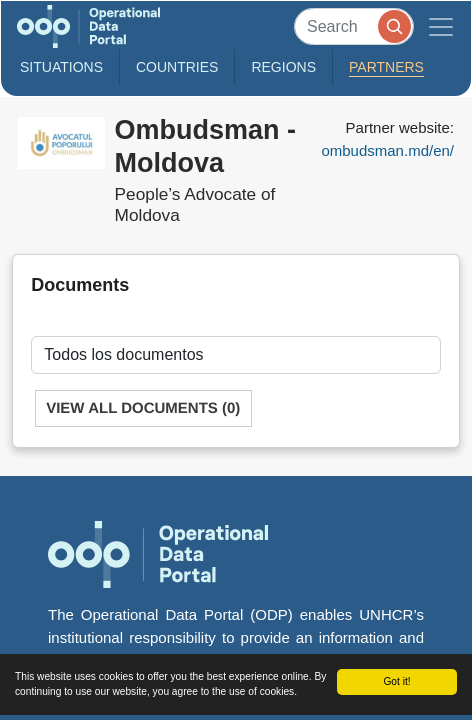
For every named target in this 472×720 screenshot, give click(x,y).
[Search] (354, 26)
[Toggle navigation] (441, 26)
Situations (61, 67)
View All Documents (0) (143, 408)
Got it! (396, 681)
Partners (386, 67)
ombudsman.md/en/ (387, 150)
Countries (177, 67)
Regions (283, 67)
